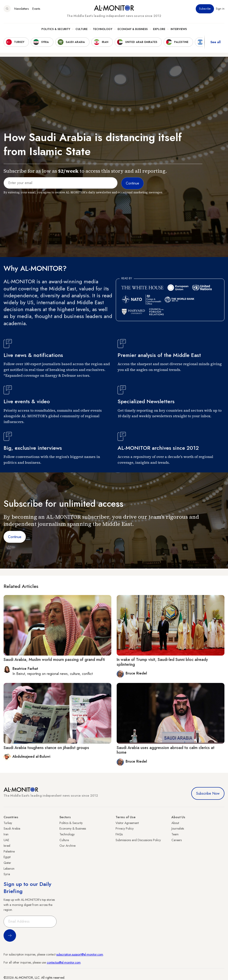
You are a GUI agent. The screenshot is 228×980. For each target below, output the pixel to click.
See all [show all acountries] (216, 42)
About (175, 823)
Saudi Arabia (12, 828)
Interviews (179, 29)
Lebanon (9, 869)
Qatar (7, 863)
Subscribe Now (208, 793)
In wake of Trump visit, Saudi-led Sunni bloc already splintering (162, 662)
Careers (177, 840)
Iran (6, 834)
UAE (6, 840)
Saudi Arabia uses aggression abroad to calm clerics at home (166, 750)
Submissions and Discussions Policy (138, 840)
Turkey (8, 823)
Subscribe (205, 9)
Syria (7, 874)
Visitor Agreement (127, 823)
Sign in (220, 9)
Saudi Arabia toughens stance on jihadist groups (46, 748)
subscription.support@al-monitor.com (80, 954)
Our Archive (67, 846)
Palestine (9, 851)
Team (175, 834)
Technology (103, 29)
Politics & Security (56, 29)
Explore (159, 29)
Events (36, 9)
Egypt (7, 857)
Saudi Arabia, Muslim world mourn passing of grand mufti (54, 660)
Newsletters (21, 9)
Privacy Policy (125, 828)
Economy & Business (133, 29)
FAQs (119, 834)
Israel (7, 846)
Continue (15, 537)
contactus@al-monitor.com (64, 962)
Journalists (178, 828)
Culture (81, 29)
